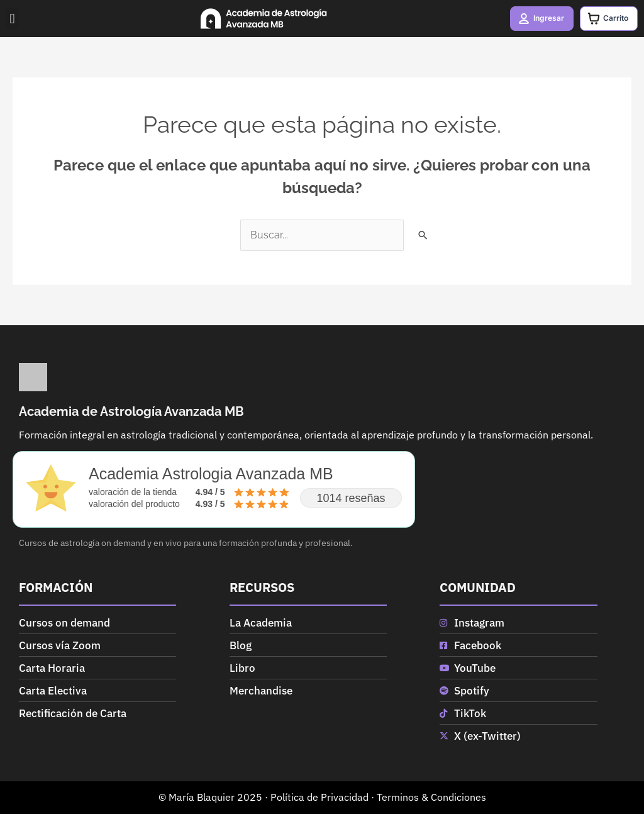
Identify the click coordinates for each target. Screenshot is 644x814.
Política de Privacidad (319, 797)
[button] (12, 19)
